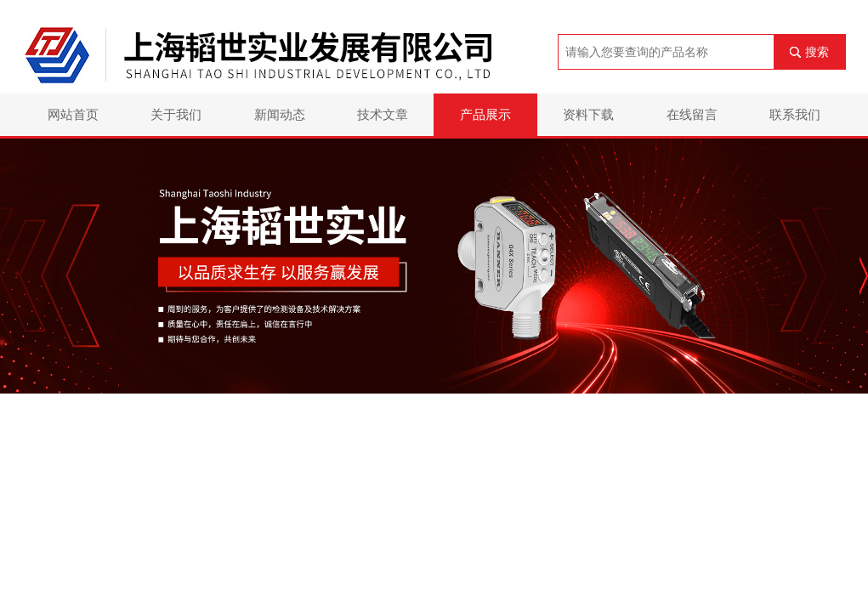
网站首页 (73, 114)
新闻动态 (280, 114)
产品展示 (485, 114)
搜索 (817, 52)
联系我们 (795, 114)
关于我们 (176, 114)
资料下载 (588, 114)
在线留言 (692, 114)
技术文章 (383, 114)
